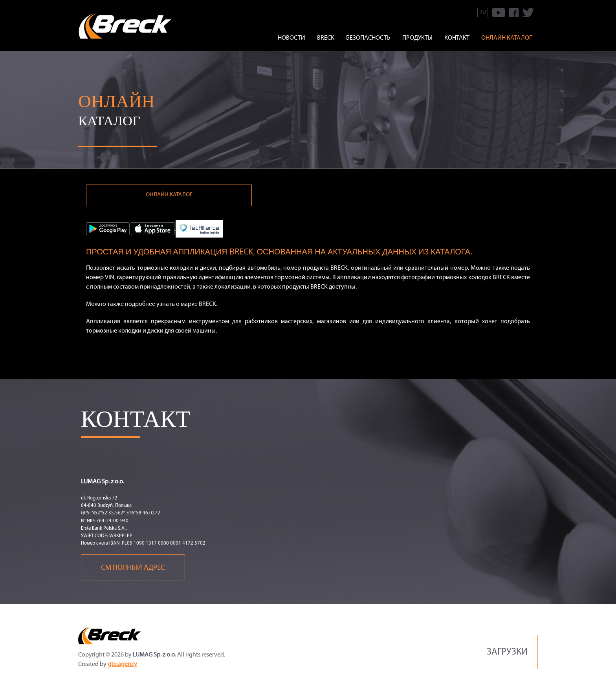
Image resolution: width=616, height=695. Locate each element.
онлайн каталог (507, 38)
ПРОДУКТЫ (417, 38)
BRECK (326, 38)
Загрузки (507, 655)
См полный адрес (133, 570)
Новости (291, 38)
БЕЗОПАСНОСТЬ (368, 38)
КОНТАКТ (457, 38)
